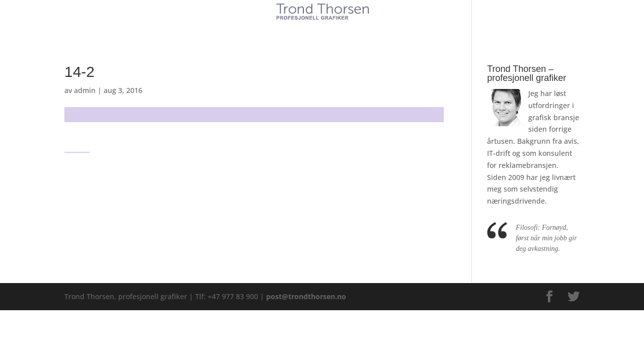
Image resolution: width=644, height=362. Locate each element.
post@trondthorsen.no (306, 296)
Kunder (245, 29)
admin (85, 90)
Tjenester (292, 29)
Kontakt (397, 29)
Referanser (345, 29)
